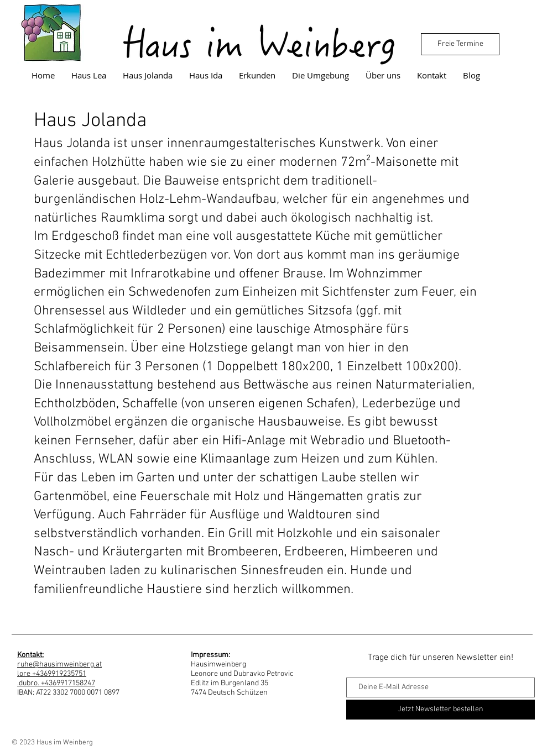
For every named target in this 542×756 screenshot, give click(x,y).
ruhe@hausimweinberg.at (59, 665)
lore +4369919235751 (52, 674)
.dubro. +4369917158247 (56, 683)
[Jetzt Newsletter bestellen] (441, 710)
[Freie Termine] (460, 44)
